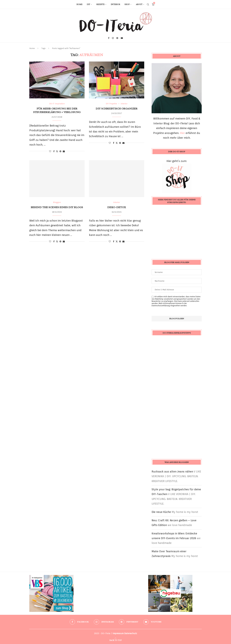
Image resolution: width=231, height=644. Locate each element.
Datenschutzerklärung (161, 306)
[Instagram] (113, 38)
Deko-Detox (117, 207)
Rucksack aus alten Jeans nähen (172, 471)
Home (79, 4)
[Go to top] (115, 640)
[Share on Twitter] (57, 151)
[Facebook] (109, 38)
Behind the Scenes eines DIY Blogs (57, 207)
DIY (88, 4)
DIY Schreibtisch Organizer (117, 109)
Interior (115, 4)
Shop (127, 4)
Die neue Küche (161, 512)
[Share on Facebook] (54, 151)
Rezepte (100, 4)
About (139, 4)
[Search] (148, 4)
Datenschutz (131, 633)
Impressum (118, 633)
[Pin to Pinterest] (60, 151)
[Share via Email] (64, 151)
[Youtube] (122, 38)
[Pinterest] (117, 38)
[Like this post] (50, 151)
